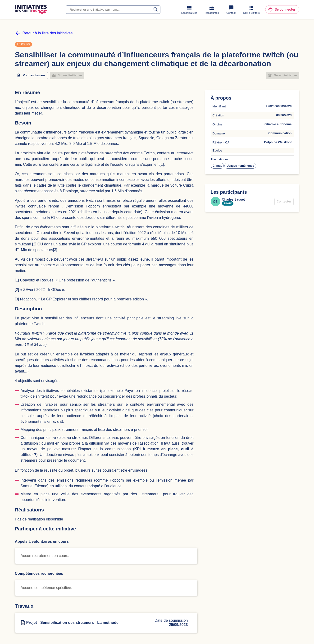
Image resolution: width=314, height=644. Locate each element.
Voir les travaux (32, 76)
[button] (217, 166)
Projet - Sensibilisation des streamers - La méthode (72, 623)
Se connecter (282, 10)
